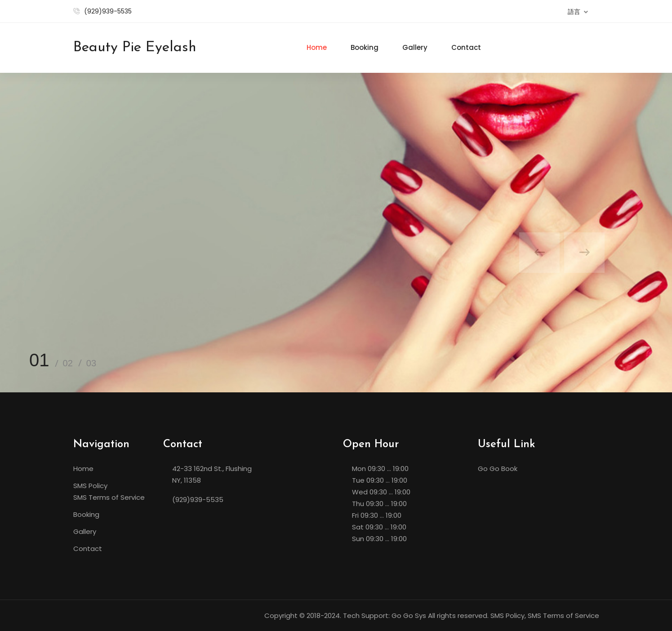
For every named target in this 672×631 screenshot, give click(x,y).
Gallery (415, 47)
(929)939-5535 (108, 11)
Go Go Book (498, 469)
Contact (466, 47)
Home (317, 47)
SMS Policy (90, 486)
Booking (365, 47)
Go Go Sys (409, 615)
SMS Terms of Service (109, 497)
